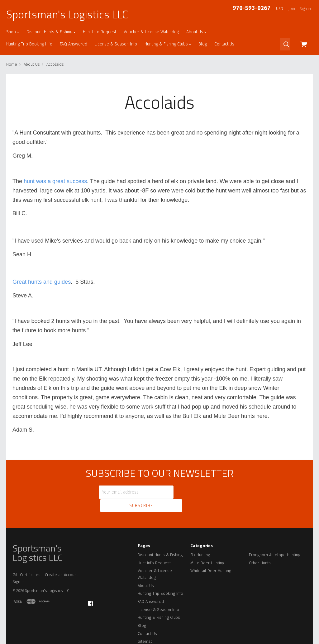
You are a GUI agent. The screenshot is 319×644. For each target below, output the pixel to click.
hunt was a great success (55, 181)
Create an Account (61, 560)
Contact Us (224, 44)
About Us (196, 32)
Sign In (19, 567)
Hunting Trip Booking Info (29, 44)
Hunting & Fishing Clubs (168, 44)
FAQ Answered (74, 44)
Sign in (305, 9)
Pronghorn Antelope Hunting (275, 540)
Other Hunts (260, 548)
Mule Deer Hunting (207, 548)
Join (292, 9)
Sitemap (145, 627)
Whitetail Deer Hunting (211, 556)
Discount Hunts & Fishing (51, 32)
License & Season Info (116, 44)
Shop (13, 32)
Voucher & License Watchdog (151, 32)
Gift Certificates (26, 560)
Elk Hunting (200, 540)
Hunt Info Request (100, 32)
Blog (203, 44)
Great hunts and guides (42, 282)
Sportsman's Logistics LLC (67, 14)
